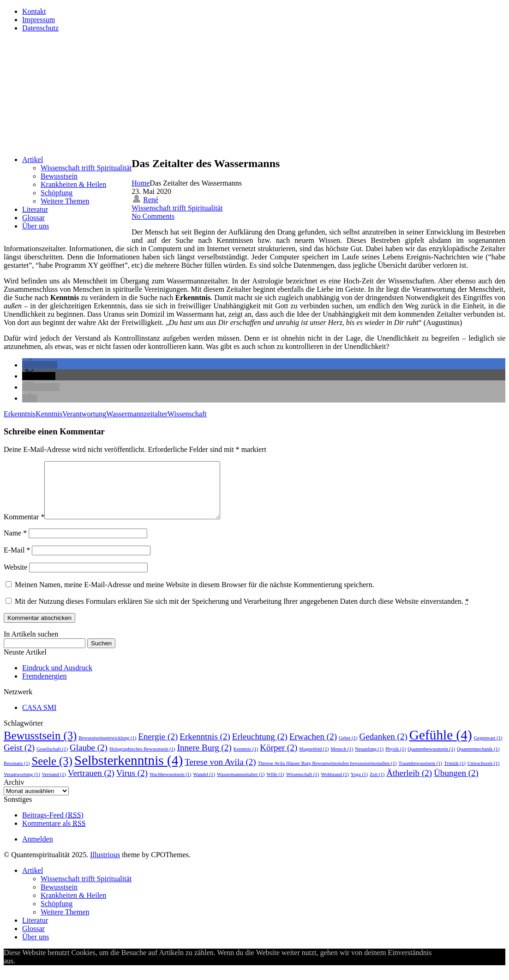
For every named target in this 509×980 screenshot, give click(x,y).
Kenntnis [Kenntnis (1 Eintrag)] (246, 760)
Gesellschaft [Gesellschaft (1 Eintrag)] (52, 760)
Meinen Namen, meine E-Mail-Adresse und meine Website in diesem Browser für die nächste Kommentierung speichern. (195, 596)
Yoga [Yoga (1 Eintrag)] (359, 785)
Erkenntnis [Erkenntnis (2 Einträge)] (205, 748)
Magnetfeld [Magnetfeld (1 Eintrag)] (314, 760)
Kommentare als (54, 834)
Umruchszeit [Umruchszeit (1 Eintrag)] (484, 774)
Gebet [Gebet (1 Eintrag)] (348, 749)
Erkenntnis (20, 414)
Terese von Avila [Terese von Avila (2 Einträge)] (220, 773)
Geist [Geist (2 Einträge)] (19, 759)
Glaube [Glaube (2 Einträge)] (89, 759)
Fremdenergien (45, 687)
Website (15, 578)
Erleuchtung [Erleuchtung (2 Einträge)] (260, 748)
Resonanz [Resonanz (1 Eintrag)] (17, 774)
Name (15, 544)
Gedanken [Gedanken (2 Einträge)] (383, 748)
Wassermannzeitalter (137, 414)
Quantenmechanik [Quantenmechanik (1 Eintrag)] (478, 760)
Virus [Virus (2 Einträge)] (132, 784)
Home (141, 183)
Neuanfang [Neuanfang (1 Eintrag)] (369, 760)
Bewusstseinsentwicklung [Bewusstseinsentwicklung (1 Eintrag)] (107, 749)
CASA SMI (39, 718)
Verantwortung (84, 414)
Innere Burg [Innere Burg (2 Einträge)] (204, 759)
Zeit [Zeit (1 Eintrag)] (377, 785)
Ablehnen (62, 972)
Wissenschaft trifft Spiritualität (177, 208)
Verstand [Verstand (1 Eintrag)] (54, 785)
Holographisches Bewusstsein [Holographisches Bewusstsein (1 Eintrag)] (142, 760)
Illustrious (105, 866)
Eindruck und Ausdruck (57, 679)
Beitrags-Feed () (53, 826)
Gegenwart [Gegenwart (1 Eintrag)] (488, 749)
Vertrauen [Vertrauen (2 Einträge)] (91, 784)
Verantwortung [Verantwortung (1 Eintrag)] (22, 785)
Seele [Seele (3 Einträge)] (52, 772)
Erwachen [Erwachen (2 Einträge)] (313, 748)
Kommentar (24, 528)
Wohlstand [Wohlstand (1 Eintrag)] (335, 785)
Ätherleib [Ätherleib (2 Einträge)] (409, 784)
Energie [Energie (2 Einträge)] (158, 748)
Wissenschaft (187, 414)
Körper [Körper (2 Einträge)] (278, 759)
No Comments (153, 216)
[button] (40, 365)
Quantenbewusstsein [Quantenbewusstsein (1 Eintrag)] (431, 760)
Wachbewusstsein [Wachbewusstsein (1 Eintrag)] (171, 785)
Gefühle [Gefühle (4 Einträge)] (441, 746)
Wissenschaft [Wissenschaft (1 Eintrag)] (302, 785)
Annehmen (31, 972)
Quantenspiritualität (82, 58)
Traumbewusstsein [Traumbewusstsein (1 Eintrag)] (421, 774)
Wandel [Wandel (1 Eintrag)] (204, 785)
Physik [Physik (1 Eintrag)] (395, 760)
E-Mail (17, 561)
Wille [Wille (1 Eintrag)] (275, 785)
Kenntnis (49, 414)
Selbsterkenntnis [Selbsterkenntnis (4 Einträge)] (129, 771)
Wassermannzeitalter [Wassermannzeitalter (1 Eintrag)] (241, 785)
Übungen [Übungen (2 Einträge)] (456, 784)
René (151, 200)
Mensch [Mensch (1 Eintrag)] (342, 760)
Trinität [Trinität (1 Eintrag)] (455, 774)
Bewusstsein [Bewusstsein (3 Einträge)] (40, 747)
